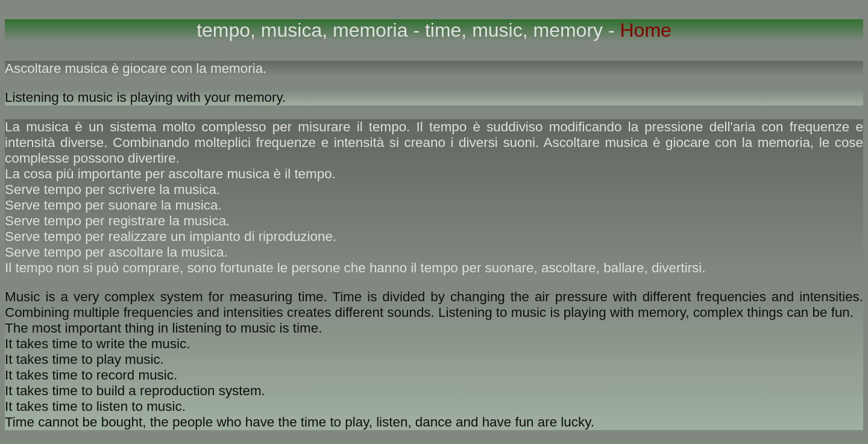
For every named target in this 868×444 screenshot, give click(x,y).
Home (643, 30)
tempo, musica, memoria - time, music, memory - (405, 30)
